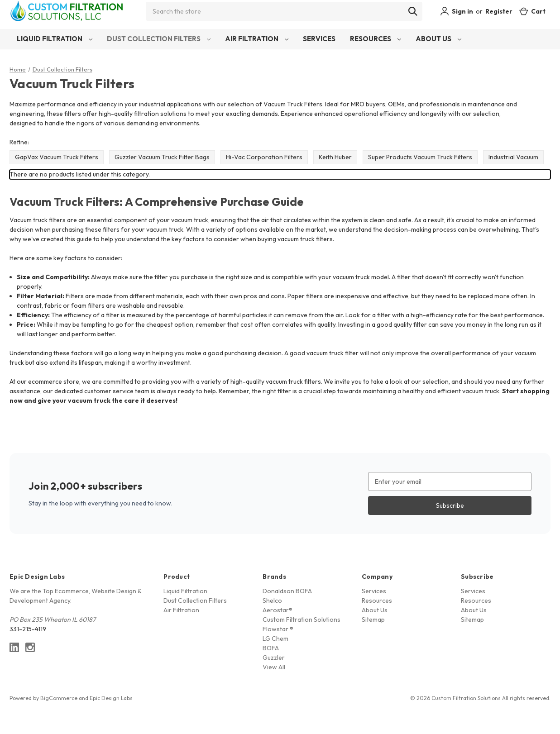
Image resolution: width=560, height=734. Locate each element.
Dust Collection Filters (159, 39)
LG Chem (275, 639)
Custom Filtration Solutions (302, 620)
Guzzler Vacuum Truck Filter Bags (162, 157)
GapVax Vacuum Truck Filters (57, 157)
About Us (438, 39)
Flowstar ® (278, 629)
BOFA (271, 648)
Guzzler (274, 658)
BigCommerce (59, 698)
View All (274, 667)
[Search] (413, 11)
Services (319, 39)
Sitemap (373, 620)
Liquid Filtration (55, 39)
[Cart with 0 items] (532, 12)
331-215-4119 (28, 629)
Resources (376, 39)
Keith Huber (335, 157)
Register (499, 11)
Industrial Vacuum (513, 157)
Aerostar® (278, 610)
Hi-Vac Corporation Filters (264, 157)
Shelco (272, 601)
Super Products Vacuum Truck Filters (420, 157)
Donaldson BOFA (287, 591)
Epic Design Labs (111, 698)
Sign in (457, 11)
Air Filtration (257, 39)
